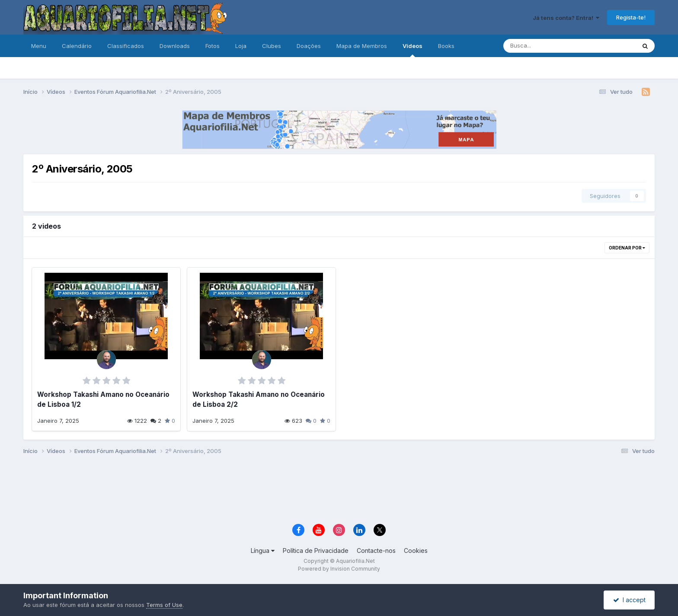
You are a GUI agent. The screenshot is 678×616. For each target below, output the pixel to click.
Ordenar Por (627, 248)
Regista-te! (631, 17)
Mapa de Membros (362, 46)
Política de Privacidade (316, 551)
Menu (39, 46)
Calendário (77, 46)
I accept (629, 600)
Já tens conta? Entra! (566, 18)
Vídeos (413, 50)
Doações (309, 46)
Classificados (126, 46)
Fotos (213, 46)
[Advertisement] (339, 491)
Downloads (175, 46)
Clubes (272, 46)
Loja (241, 46)
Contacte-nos (376, 551)
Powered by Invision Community (339, 569)
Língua (263, 551)
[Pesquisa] (541, 46)
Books (446, 46)
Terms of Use (164, 605)
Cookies (416, 551)
